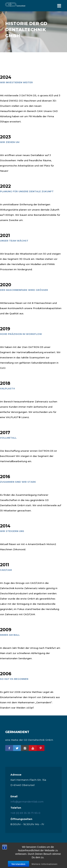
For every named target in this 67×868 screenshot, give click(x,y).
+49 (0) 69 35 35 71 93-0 (25, 813)
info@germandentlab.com (27, 802)
